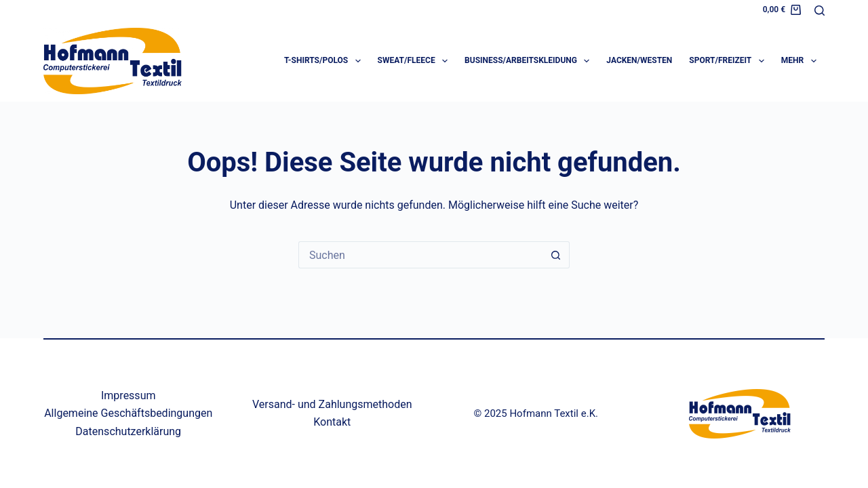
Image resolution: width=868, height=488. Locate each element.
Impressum (129, 395)
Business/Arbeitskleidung (530, 61)
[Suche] (820, 11)
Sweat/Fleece (415, 61)
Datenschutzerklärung (128, 431)
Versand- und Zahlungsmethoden (332, 404)
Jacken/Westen (639, 60)
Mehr (802, 61)
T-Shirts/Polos (325, 61)
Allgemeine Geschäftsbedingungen (128, 413)
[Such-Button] (556, 255)
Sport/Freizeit (729, 61)
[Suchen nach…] (420, 255)
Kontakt (332, 422)
